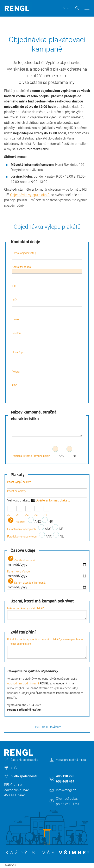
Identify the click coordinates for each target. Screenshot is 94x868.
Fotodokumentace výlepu (22, 536)
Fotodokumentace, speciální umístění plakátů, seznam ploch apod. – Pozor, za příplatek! (47, 648)
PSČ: (47, 388)
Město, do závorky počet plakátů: (47, 613)
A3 (37, 511)
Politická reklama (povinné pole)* (31, 456)
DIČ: (47, 302)
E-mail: (47, 322)
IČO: (47, 289)
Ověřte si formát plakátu (53, 500)
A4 (46, 511)
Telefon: (47, 335)
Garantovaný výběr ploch (21, 529)
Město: (47, 374)
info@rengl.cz (66, 790)
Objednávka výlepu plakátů (30, 195)
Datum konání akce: (47, 574)
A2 (28, 511)
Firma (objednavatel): (47, 255)
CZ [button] (64, 8)
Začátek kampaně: (47, 561)
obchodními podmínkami (23, 683)
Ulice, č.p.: (47, 355)
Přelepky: (16, 522)
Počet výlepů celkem (47, 484)
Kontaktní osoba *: (47, 269)
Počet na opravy (47, 493)
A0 (10, 511)
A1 (19, 511)
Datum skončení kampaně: (47, 584)
